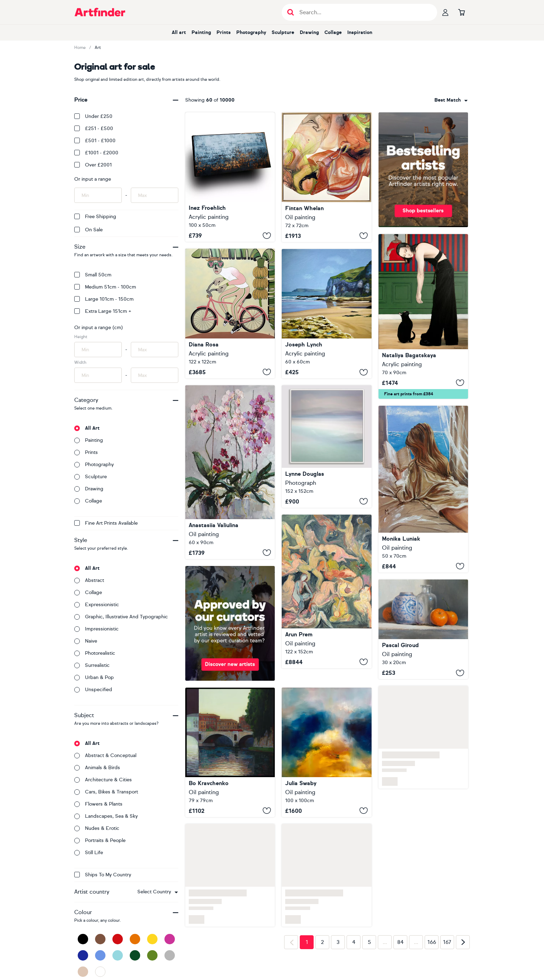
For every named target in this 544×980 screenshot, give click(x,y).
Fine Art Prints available (106, 523)
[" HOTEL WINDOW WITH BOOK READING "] (423, 489)
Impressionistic (96, 629)
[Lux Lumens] (326, 752)
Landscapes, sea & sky (106, 816)
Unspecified (93, 690)
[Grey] (170, 955)
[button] (158, 892)
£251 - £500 (94, 128)
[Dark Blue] (83, 955)
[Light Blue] (118, 955)
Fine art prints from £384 (409, 394)
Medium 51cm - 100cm (105, 287)
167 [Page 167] (447, 942)
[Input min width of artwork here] (98, 375)
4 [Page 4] (354, 942)
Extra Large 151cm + (103, 311)
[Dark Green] (135, 955)
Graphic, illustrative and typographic (121, 617)
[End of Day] (326, 591)
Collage (333, 32)
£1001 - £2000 (96, 153)
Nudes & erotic (97, 828)
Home (80, 48)
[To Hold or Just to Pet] (423, 316)
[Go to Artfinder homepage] (100, 12)
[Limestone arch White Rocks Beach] (326, 314)
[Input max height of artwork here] (155, 350)
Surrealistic (92, 665)
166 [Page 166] (432, 942)
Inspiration (360, 32)
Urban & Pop (94, 677)
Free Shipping (95, 217)
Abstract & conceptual (105, 755)
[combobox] (158, 892)
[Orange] (135, 939)
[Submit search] (291, 12)
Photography (251, 32)
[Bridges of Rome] (230, 752)
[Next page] (463, 942)
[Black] (83, 939)
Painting (201, 32)
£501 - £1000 (95, 141)
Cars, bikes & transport (106, 792)
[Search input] (363, 12)
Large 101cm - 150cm (104, 299)
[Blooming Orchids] (230, 472)
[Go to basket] (461, 12)
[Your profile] (445, 12)
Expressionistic (97, 605)
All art (179, 32)
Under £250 (93, 116)
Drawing (309, 32)
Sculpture (283, 32)
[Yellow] (152, 939)
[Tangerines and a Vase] (423, 629)
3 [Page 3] (338, 942)
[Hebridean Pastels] (326, 446)
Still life (89, 853)
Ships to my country (103, 875)
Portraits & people (100, 840)
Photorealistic (95, 653)
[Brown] (100, 939)
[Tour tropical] (230, 313)
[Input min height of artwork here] (98, 350)
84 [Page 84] (400, 942)
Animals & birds (97, 768)
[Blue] (100, 955)
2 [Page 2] (322, 942)
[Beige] (83, 972)
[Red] (118, 939)
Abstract (89, 580)
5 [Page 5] (369, 942)
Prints (224, 32)
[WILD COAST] (230, 177)
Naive (86, 641)
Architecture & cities (103, 780)
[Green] (152, 955)
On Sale (88, 230)
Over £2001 (93, 165)
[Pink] (170, 939)
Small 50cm (93, 275)
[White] (100, 972)
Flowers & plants (98, 804)
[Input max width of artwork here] (155, 375)
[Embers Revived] (326, 177)
